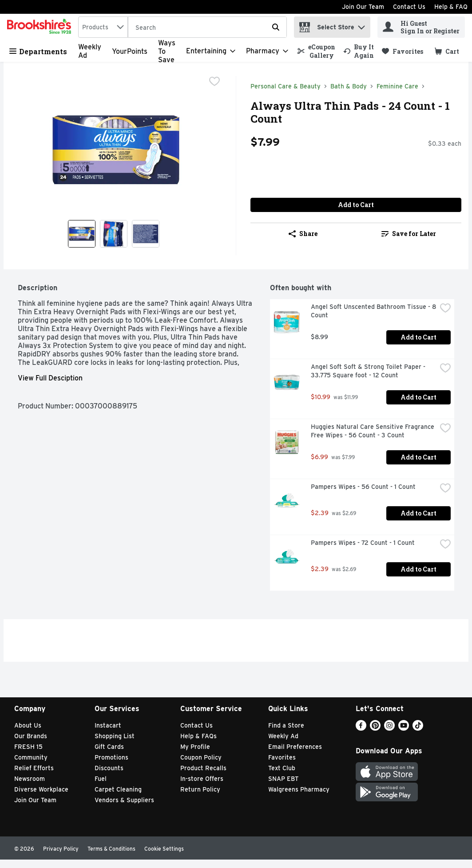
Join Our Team (363, 7)
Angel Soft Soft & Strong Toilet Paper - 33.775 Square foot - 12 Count (369, 371)
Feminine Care (397, 86)
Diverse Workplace (41, 789)
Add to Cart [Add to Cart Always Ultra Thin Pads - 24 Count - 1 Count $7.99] (356, 205)
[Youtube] (404, 728)
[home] (41, 27)
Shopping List (115, 736)
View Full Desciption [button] (50, 378)
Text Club (282, 768)
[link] (316, 51)
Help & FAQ (451, 7)
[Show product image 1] (82, 234)
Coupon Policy (201, 757)
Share (303, 234)
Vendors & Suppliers (124, 800)
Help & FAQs (198, 736)
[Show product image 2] (114, 234)
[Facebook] (361, 728)
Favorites (282, 757)
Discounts (109, 768)
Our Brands (31, 736)
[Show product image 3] (146, 234)
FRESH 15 (28, 747)
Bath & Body (349, 86)
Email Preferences (295, 747)
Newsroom (30, 779)
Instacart (108, 725)
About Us (28, 725)
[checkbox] (214, 82)
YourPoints (130, 51)
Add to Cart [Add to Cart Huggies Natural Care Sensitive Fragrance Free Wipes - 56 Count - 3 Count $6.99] (418, 457)
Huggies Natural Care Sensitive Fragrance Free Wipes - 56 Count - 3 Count (373, 431)
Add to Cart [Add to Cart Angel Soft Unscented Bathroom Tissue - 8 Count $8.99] (418, 337)
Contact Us (409, 7)
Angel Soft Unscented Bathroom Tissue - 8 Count (374, 311)
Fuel (101, 779)
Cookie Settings (164, 849)
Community (31, 757)
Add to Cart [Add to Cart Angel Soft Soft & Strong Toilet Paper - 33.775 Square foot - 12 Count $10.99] (418, 397)
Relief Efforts (34, 768)
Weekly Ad (283, 736)
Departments (38, 51)
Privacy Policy (61, 849)
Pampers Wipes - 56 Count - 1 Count (363, 487)
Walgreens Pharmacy (299, 789)
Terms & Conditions (111, 849)
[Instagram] (389, 728)
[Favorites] (403, 51)
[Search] (207, 28)
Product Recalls (203, 768)
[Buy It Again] (359, 51)
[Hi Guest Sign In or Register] (421, 27)
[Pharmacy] (267, 51)
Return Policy (200, 789)
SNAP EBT (284, 779)
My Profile (195, 747)
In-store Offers (202, 779)
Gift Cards (109, 747)
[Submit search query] (276, 27)
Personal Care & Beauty (286, 86)
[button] (361, 25)
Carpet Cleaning (118, 789)
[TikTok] (418, 728)
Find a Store (286, 725)
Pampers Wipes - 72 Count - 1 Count (363, 543)
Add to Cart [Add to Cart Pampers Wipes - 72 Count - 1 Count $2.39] (418, 569)
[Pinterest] (375, 728)
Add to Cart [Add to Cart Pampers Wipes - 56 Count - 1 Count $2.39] (418, 513)
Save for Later (409, 234)
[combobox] (103, 27)
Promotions (111, 757)
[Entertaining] (211, 51)
